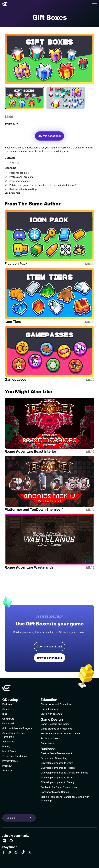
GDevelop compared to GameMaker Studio (64, 773)
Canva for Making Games (55, 792)
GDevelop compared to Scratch (58, 777)
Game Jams (47, 743)
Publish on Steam (50, 738)
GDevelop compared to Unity (57, 763)
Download (8, 723)
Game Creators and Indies (55, 724)
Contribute (8, 719)
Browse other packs (49, 658)
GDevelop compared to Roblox (58, 768)
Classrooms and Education (56, 704)
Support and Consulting (54, 758)
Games (6, 709)
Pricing (6, 746)
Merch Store (9, 751)
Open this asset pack (50, 646)
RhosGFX (13, 124)
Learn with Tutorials (52, 714)
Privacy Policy (10, 761)
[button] (94, 4)
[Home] (5, 4)
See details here (12, 193)
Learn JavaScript (50, 709)
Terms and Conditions (15, 756)
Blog (5, 714)
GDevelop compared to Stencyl (58, 782)
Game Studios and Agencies (56, 729)
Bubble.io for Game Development (59, 787)
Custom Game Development (56, 753)
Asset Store (9, 742)
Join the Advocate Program (17, 728)
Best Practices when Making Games (61, 733)
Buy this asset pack (49, 136)
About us (7, 771)
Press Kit (7, 766)
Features (7, 704)
